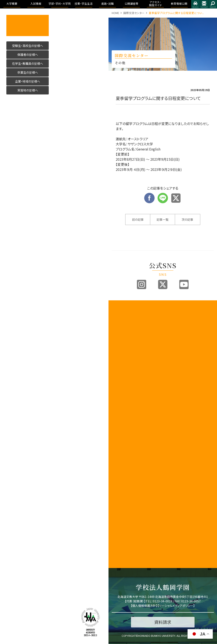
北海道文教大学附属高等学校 (120, 505)
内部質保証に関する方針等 (120, 404)
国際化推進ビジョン (120, 536)
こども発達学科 (178, 404)
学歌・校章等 (119, 367)
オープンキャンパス (149, 329)
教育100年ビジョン (120, 329)
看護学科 (178, 353)
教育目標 (117, 336)
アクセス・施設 (205, 470)
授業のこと (175, 477)
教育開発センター (120, 425)
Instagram (142, 284)
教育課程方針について (120, 387)
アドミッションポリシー (149, 354)
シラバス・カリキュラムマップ (177, 489)
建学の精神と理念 (120, 321)
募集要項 (145, 322)
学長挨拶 (117, 314)
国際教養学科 (178, 325)
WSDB (172, 482)
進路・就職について (205, 321)
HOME (115, 13)
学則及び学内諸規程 (120, 458)
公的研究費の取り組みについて (120, 525)
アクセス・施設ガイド (205, 382)
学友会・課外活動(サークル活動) (177, 522)
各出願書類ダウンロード (149, 376)
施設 (199, 394)
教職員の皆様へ (120, 481)
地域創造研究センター (120, 450)
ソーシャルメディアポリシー (176, 606)
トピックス (202, 314)
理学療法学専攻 (180, 374)
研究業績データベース (120, 544)
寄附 (114, 551)
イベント (201, 361)
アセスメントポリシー (120, 347)
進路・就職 (203, 309)
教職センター (120, 443)
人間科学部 (175, 389)
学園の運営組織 (120, 361)
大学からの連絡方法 (177, 498)
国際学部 (174, 318)
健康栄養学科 (178, 396)
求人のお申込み (205, 337)
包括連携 (117, 465)
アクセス (195, 4)
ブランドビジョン (149, 346)
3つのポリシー (120, 341)
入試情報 (146, 309)
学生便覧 (174, 504)
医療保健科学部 (177, 345)
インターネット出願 (149, 385)
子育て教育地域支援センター (120, 435)
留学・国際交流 (177, 546)
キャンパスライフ (177, 471)
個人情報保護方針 (144, 606)
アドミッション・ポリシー (205, 477)
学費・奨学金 (176, 531)
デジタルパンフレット (149, 393)
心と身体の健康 (177, 537)
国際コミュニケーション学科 (178, 335)
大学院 (172, 449)
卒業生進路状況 (205, 329)
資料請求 (145, 369)
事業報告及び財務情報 (120, 379)
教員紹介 (117, 372)
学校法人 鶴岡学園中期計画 (205, 498)
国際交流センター (134, 13)
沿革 (114, 354)
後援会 (116, 488)
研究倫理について (120, 557)
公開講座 (117, 475)
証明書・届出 (176, 509)
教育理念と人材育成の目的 (177, 456)
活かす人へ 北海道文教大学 (28, 25)
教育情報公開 (205, 416)
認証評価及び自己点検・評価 (120, 414)
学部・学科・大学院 (177, 311)
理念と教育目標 (205, 434)
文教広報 (117, 470)
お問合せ (204, 4)
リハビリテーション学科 (178, 364)
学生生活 (174, 514)
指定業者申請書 (205, 401)
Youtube (184, 284)
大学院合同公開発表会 (205, 367)
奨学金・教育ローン (149, 402)
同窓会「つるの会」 (120, 495)
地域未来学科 (178, 412)
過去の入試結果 (149, 363)
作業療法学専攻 (180, 382)
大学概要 (118, 309)
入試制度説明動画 (149, 337)
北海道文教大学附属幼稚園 (120, 515)
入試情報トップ (149, 316)
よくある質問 (147, 408)
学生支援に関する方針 (120, 396)
